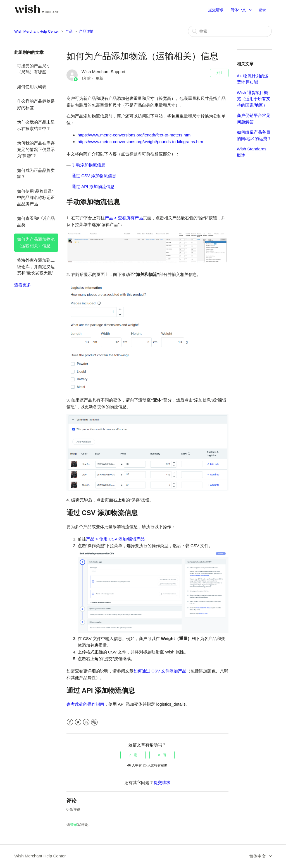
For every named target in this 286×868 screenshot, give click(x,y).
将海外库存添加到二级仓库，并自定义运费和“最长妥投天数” (36, 266)
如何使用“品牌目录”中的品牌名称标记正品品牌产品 (36, 198)
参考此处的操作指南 (85, 704)
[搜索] (230, 31)
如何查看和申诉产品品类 (36, 222)
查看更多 (23, 285)
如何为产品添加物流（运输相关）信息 (36, 242)
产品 (69, 31)
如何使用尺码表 (32, 87)
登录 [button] (262, 10)
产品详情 (86, 31)
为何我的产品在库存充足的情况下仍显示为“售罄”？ (36, 149)
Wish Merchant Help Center (37, 31)
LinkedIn (86, 722)
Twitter (78, 722)
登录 (74, 825)
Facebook (70, 722)
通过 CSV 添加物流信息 (94, 176)
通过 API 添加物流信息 (93, 187)
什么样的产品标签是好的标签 (36, 104)
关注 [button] (219, 73)
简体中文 (239, 10)
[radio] (133, 755)
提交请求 (216, 10)
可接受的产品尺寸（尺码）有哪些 (34, 69)
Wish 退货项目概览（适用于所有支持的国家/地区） (254, 99)
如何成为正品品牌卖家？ (36, 174)
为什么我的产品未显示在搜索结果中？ (36, 125)
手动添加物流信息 (89, 165)
